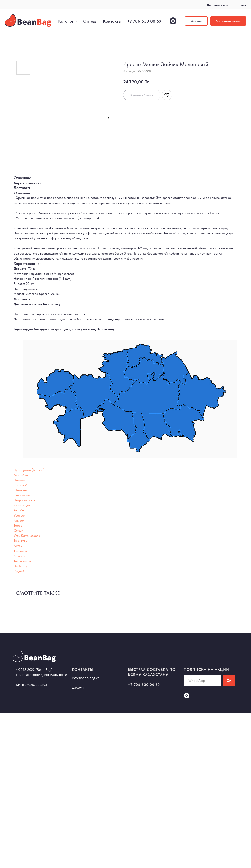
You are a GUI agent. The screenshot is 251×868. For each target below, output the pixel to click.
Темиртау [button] (20, 541)
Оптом (90, 21)
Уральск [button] (20, 515)
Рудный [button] (19, 571)
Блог (243, 5)
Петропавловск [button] (25, 500)
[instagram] (173, 21)
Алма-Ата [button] (21, 475)
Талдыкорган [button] (23, 561)
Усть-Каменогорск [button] (27, 536)
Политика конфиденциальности (42, 675)
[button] (196, 21)
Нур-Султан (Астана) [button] (29, 470)
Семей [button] (18, 530)
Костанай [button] (21, 485)
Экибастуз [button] (21, 566)
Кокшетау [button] (21, 556)
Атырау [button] (19, 520)
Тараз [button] (18, 525)
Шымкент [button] (20, 490)
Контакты (112, 21)
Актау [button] (18, 546)
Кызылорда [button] (22, 495)
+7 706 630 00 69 (144, 21)
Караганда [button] (22, 505)
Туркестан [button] (21, 551)
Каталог (66, 21)
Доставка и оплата (220, 5)
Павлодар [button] (21, 480)
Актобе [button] (19, 510)
